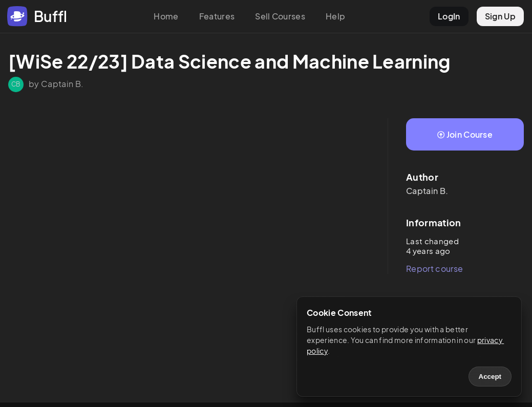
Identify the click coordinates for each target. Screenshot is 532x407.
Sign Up (500, 16)
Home (166, 16)
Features (217, 16)
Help (335, 16)
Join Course (465, 134)
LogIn (449, 16)
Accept (490, 377)
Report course (434, 269)
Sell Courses (280, 16)
